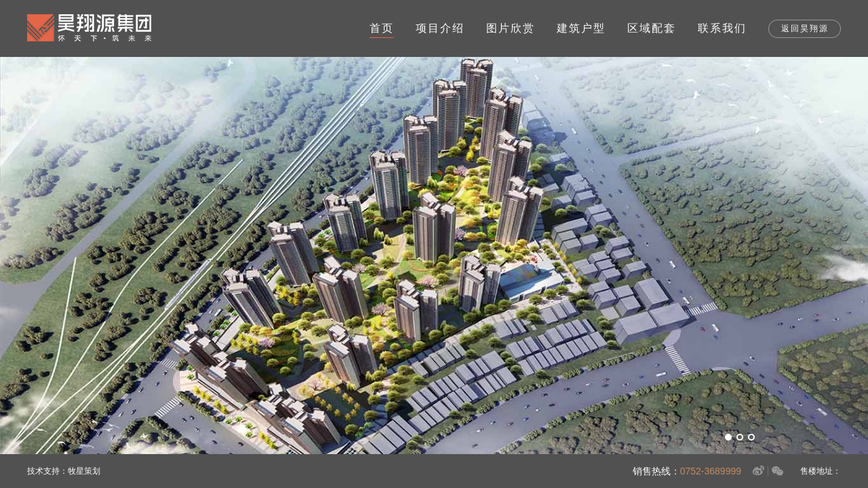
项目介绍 (440, 28)
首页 (382, 28)
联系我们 (722, 28)
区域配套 (652, 28)
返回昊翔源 (805, 28)
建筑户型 (581, 28)
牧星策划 (84, 471)
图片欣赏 (511, 28)
